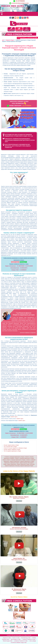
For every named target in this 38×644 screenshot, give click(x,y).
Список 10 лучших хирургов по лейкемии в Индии (15, 448)
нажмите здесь (15, 262)
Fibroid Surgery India (7, 641)
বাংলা (18, 38)
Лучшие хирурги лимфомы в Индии (12, 450)
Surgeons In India (7, 638)
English (36, 38)
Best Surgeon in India (16, 639)
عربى (27, 38)
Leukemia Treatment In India (29, 639)
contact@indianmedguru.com (20, 3)
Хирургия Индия (10, 40)
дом (3, 40)
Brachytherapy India (26, 638)
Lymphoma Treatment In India (21, 641)
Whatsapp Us (23, 262)
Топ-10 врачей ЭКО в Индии (10, 447)
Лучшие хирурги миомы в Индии (11, 445)
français (31, 38)
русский (23, 38)
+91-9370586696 (20, 1)
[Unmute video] (19, 119)
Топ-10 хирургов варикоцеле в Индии (12, 451)
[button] (19, 501)
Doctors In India (16, 638)
